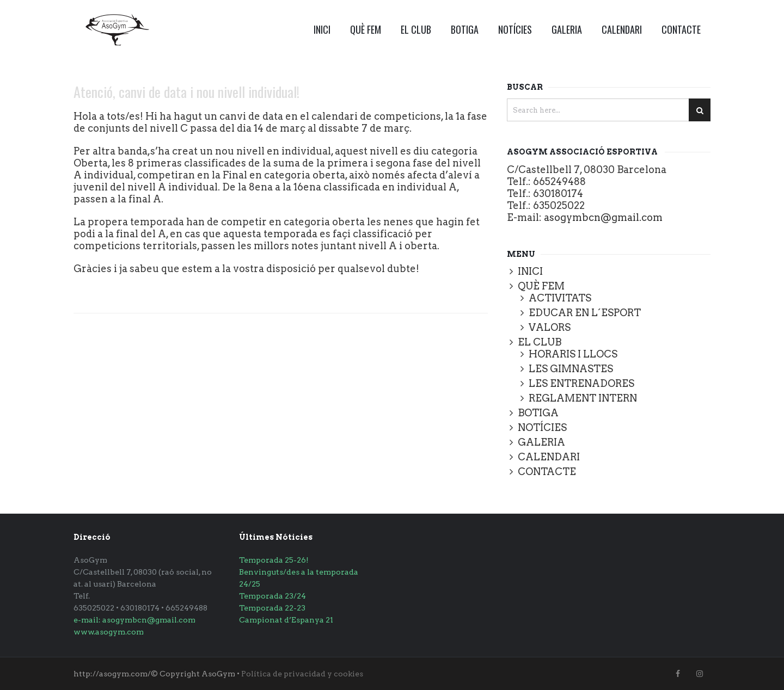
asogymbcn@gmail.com (603, 217)
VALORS (550, 327)
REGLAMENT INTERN (583, 398)
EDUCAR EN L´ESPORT (585, 313)
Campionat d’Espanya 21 (286, 620)
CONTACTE (681, 29)
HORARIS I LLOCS (573, 354)
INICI (322, 29)
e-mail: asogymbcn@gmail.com (134, 620)
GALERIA (567, 29)
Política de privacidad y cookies (302, 674)
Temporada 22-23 (272, 608)
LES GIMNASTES (571, 369)
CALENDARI (622, 29)
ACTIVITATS (560, 298)
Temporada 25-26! (274, 560)
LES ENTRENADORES (581, 383)
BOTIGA (465, 29)
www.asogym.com (109, 632)
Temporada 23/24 (272, 596)
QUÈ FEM (366, 29)
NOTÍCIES (515, 29)
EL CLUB (416, 29)
